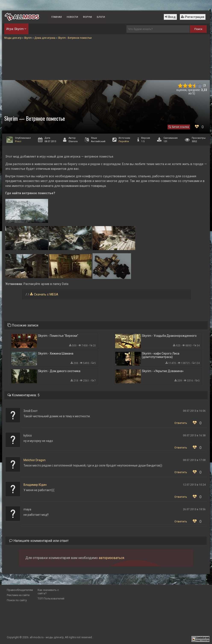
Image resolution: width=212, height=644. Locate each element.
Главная (57, 17)
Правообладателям (20, 590)
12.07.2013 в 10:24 (194, 485)
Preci (18, 141)
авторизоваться (111, 558)
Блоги (101, 17)
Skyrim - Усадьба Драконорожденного (169, 336)
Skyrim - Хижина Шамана (56, 353)
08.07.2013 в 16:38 (194, 435)
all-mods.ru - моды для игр (47, 637)
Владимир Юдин (35, 485)
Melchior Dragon (35, 460)
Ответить (181, 423)
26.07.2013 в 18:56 (194, 509)
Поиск (198, 29)
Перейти (124, 141)
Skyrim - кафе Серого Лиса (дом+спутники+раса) (161, 355)
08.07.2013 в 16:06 (194, 411)
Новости (72, 17)
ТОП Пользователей (51, 599)
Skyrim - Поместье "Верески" (58, 336)
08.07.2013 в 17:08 (194, 460)
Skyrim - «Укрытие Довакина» (163, 371)
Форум (87, 17)
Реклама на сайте (18, 595)
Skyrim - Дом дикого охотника (59, 371)
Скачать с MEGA (46, 294)
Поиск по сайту (17, 600)
